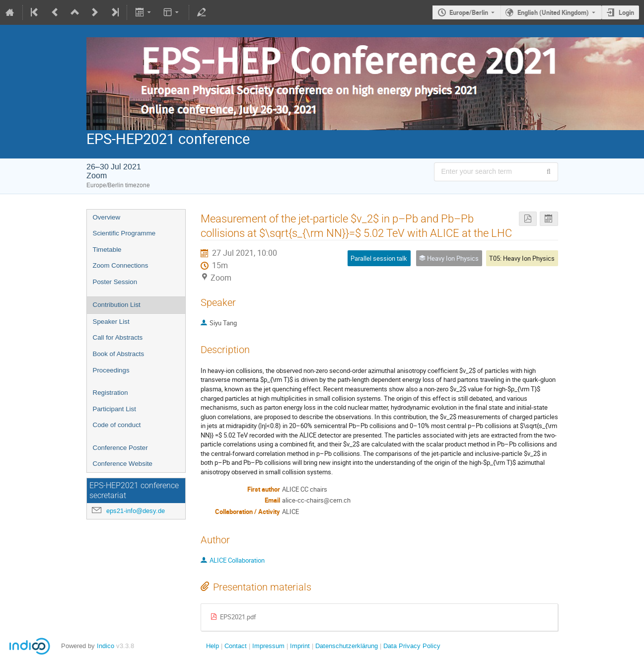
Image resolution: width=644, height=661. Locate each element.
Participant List (114, 409)
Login (626, 12)
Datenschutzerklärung (346, 646)
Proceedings (111, 370)
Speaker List (111, 322)
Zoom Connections (121, 265)
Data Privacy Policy (411, 646)
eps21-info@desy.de (136, 511)
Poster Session (115, 282)
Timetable (107, 250)
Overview (107, 217)
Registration (110, 393)
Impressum (267, 646)
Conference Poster (120, 448)
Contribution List (117, 305)
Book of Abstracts (119, 354)
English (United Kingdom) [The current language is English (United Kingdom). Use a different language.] (553, 12)
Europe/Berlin (469, 12)
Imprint (299, 646)
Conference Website (123, 464)
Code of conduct (117, 425)
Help (213, 646)
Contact (236, 646)
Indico (106, 646)
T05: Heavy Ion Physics (522, 258)
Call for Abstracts (118, 337)
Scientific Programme (124, 233)
